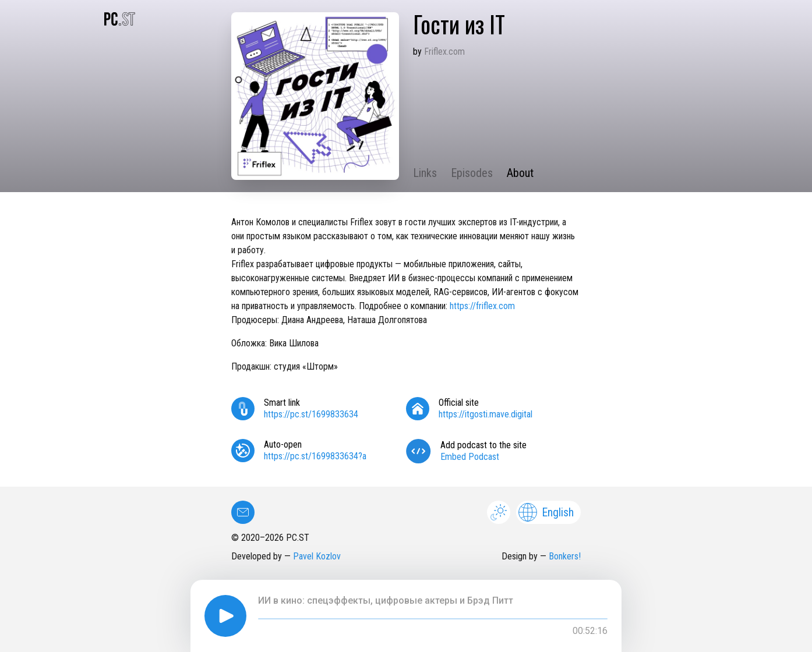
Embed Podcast (470, 457)
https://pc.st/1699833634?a (315, 456)
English (546, 512)
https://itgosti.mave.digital (486, 414)
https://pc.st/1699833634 (311, 414)
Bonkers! (565, 556)
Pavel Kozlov (317, 556)
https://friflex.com (482, 306)
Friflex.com (444, 52)
